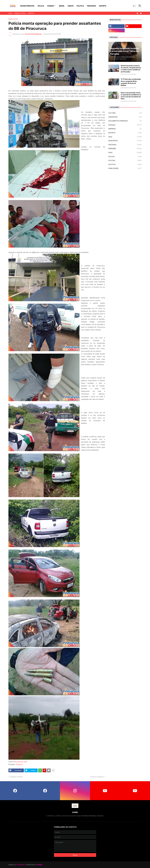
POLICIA (41, 6)
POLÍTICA (125, 164)
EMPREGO (125, 129)
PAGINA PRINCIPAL (27, 6)
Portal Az (19, 764)
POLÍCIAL (125, 160)
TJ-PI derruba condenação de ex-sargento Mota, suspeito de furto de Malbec (131, 82)
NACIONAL (125, 145)
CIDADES (51, 6)
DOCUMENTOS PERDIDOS (125, 121)
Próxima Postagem (97, 777)
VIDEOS (71, 6)
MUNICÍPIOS (125, 141)
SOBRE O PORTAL (20, 13)
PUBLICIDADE (125, 168)
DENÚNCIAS (125, 117)
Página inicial (13, 19)
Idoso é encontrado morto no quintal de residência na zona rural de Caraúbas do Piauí (131, 96)
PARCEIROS (91, 6)
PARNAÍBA (125, 149)
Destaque (125, 125)
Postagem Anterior (16, 777)
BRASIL (62, 6)
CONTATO (31, 13)
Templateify (20, 865)
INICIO (10, 13)
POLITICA (80, 6)
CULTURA (125, 113)
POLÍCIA (125, 157)
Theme (40, 865)
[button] (134, 6)
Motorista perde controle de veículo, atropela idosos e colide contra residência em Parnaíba (131, 69)
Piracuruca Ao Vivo (20, 762)
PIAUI (125, 153)
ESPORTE (103, 6)
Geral (125, 137)
